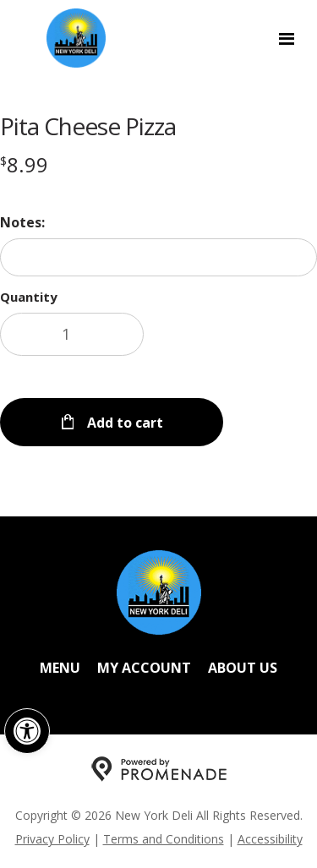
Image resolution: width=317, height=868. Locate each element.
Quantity (29, 297)
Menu (60, 668)
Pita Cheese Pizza (88, 126)
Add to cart (123, 423)
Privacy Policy (52, 839)
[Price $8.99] (24, 164)
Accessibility (270, 839)
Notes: (22, 222)
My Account (144, 668)
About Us (243, 668)
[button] (27, 731)
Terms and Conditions (164, 839)
